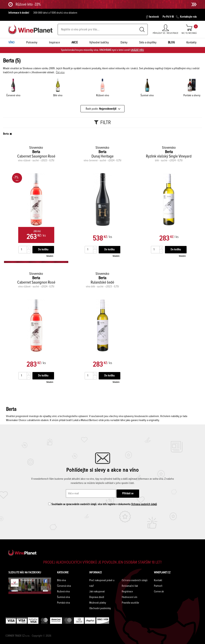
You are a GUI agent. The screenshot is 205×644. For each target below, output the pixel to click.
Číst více (60, 72)
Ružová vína (63, 592)
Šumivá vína (63, 597)
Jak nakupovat (97, 592)
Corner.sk (159, 592)
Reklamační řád (130, 586)
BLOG (171, 42)
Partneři (158, 586)
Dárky (124, 42)
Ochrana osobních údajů (144, 504)
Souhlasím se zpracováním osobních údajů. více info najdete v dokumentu (103, 504)
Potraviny (32, 42)
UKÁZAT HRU (137, 50)
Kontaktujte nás (186, 17)
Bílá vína (61, 580)
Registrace (127, 592)
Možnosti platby (98, 603)
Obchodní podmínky (100, 608)
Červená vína (64, 586)
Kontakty (191, 42)
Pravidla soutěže (130, 603)
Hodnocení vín (130, 597)
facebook (152, 17)
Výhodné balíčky (99, 42)
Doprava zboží (97, 597)
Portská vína (63, 603)
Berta (6, 134)
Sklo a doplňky (148, 42)
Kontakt (158, 580)
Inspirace (55, 42)
